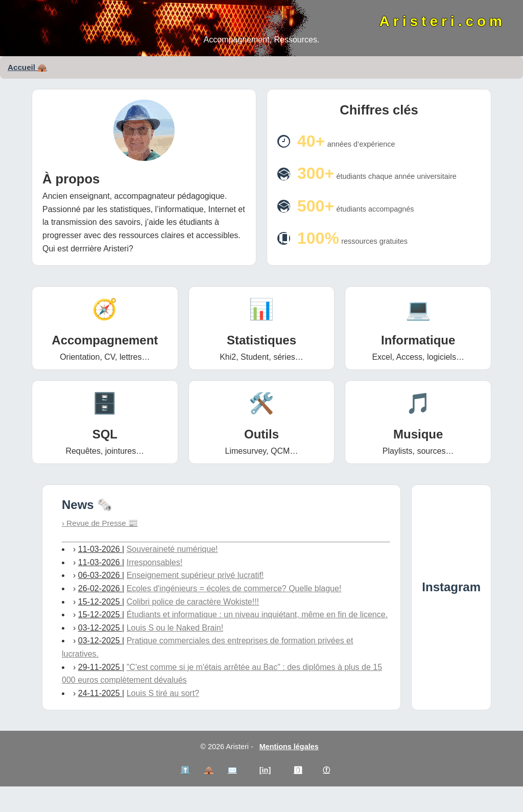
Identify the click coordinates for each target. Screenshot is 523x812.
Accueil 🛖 (27, 67)
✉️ (232, 770)
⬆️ (185, 770)
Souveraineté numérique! (172, 549)
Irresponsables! (154, 562)
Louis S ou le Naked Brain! (175, 628)
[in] (265, 770)
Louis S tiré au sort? (163, 693)
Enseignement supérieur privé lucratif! (195, 575)
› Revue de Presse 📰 (100, 523)
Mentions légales (289, 747)
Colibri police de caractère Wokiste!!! (193, 602)
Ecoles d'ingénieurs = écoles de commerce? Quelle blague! (234, 588)
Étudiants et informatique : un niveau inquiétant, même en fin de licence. (257, 614)
